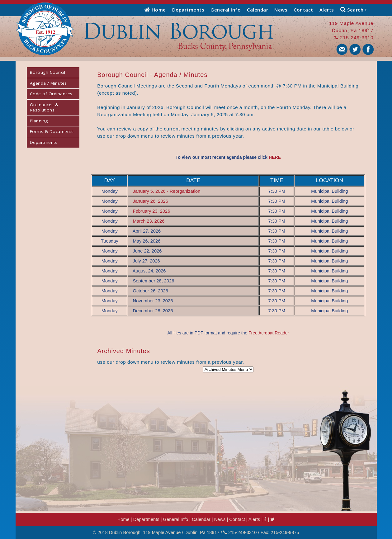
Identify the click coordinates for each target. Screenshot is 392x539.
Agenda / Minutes (48, 83)
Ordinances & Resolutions (44, 107)
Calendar (257, 10)
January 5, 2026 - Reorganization (167, 191)
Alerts (327, 10)
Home (155, 10)
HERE (275, 157)
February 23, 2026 (152, 211)
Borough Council (48, 72)
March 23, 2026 (149, 221)
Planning (39, 121)
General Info (226, 10)
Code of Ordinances (51, 94)
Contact (303, 10)
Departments (188, 10)
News (281, 10)
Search (354, 10)
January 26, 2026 (151, 201)
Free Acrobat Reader (269, 333)
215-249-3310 (354, 38)
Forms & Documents (52, 131)
